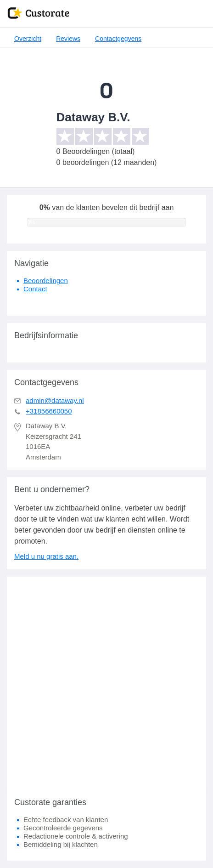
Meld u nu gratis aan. (46, 556)
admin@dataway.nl (55, 400)
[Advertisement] (106, 683)
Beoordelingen (46, 281)
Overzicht (28, 39)
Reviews (68, 39)
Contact (35, 289)
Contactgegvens (118, 39)
